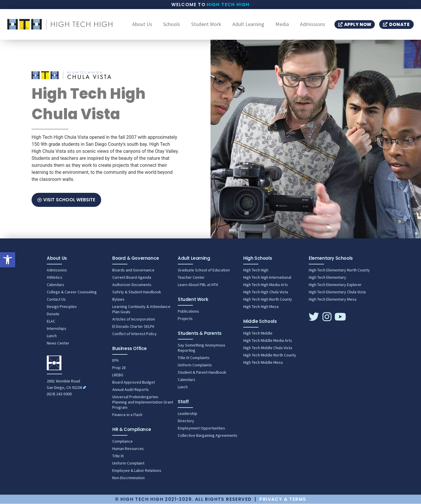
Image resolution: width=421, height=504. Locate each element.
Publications (188, 311)
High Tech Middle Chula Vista (268, 348)
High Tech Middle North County (270, 355)
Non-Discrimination (128, 478)
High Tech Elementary (327, 278)
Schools (172, 25)
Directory (186, 421)
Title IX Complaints (194, 358)
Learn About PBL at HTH (198, 285)
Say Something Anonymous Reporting (202, 348)
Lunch (52, 336)
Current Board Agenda (132, 278)
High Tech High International (267, 278)
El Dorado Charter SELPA (133, 327)
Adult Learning (248, 25)
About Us (142, 25)
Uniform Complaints (195, 365)
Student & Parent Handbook (202, 373)
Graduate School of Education (204, 270)
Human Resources (128, 449)
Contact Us (56, 299)
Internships (57, 329)
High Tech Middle (258, 333)
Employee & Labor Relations (137, 471)
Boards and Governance (133, 270)
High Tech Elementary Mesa (333, 299)
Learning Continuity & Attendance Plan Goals (141, 309)
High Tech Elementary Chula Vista (337, 292)
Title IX (118, 456)
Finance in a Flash (127, 415)
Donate (53, 314)
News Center (58, 343)
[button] (8, 260)
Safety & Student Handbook (137, 292)
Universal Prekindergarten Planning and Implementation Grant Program (143, 402)
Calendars (56, 285)
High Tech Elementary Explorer (335, 285)
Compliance (122, 441)
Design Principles (62, 307)
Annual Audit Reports (131, 390)
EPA (115, 361)
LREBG (118, 375)
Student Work (206, 25)
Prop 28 (119, 368)
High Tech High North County (268, 299)
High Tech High (228, 5)
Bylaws (118, 299)
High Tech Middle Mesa (263, 363)
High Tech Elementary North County (339, 270)
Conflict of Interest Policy (134, 334)
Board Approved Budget (134, 382)
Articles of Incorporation (134, 319)
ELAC (51, 321)
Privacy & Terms (283, 499)
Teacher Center (191, 278)
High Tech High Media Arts (266, 285)
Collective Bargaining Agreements (208, 436)
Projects (185, 319)
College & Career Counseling (72, 292)
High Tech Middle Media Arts (268, 341)
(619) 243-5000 (59, 394)
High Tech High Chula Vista (266, 292)
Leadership (188, 414)
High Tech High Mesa (261, 307)
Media (282, 25)
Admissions (313, 25)
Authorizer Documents (132, 285)
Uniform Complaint (128, 463)
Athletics (55, 278)
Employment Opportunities (201, 428)
